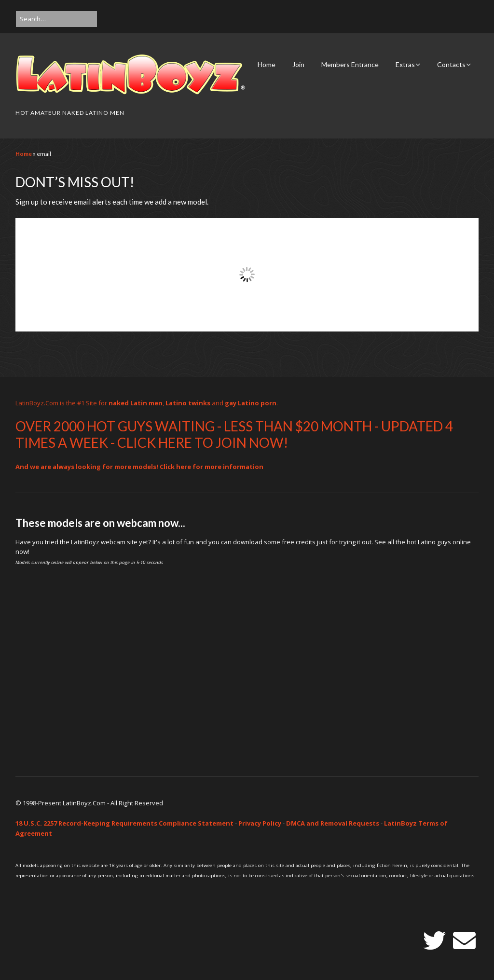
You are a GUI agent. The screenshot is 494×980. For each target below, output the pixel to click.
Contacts (451, 64)
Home (267, 64)
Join (298, 64)
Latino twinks (188, 403)
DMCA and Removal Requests (333, 823)
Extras (405, 64)
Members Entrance (350, 64)
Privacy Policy (260, 823)
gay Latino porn (251, 403)
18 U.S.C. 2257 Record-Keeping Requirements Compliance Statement (124, 823)
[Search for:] (56, 19)
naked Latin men (136, 403)
